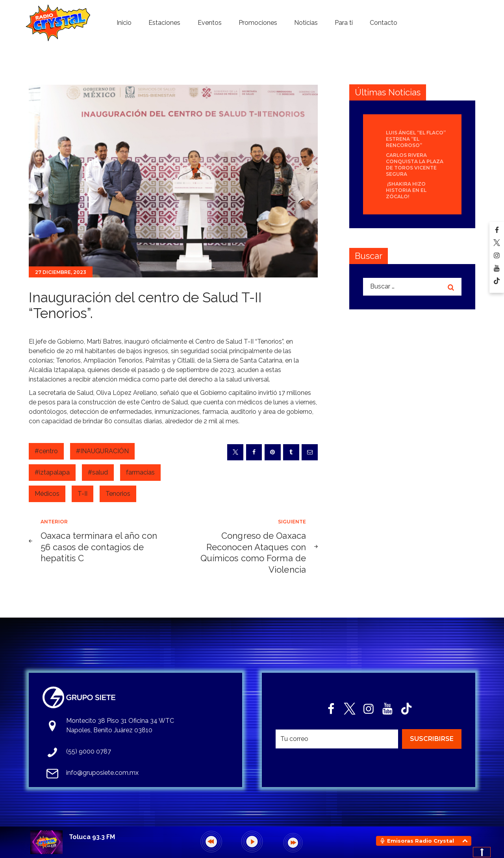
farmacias (140, 472)
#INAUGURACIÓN (102, 451)
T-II (82, 494)
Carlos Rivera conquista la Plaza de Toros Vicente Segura (415, 165)
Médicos (47, 494)
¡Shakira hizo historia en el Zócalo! (406, 190)
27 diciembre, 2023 (61, 272)
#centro (46, 451)
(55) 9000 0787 (89, 751)
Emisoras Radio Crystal (421, 841)
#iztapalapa (52, 472)
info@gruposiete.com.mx (102, 773)
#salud (98, 472)
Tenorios (118, 494)
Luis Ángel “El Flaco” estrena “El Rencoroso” (416, 139)
